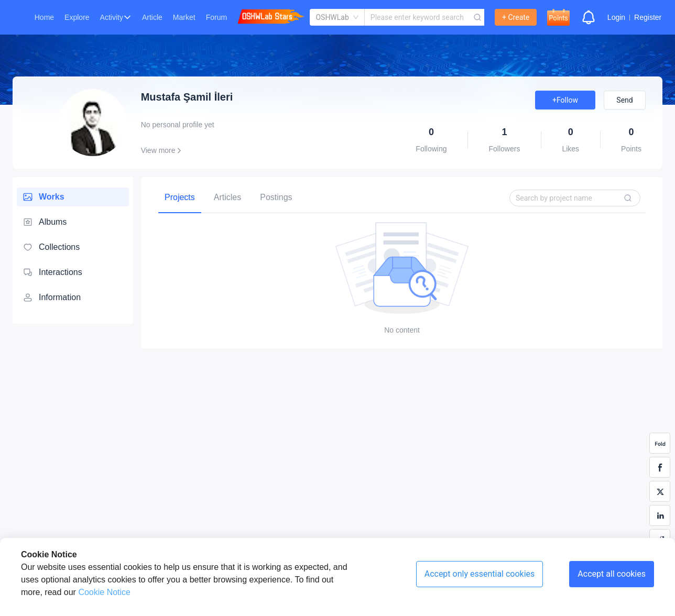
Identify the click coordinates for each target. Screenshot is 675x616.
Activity (112, 17)
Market (184, 17)
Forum (216, 17)
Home (44, 17)
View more (163, 150)
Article (152, 17)
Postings (276, 197)
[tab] (180, 197)
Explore (77, 17)
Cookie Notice (103, 592)
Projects (180, 197)
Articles (227, 197)
